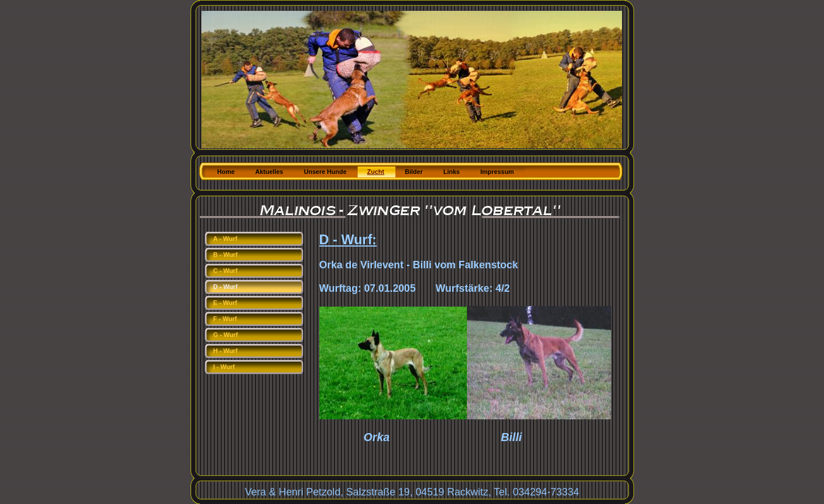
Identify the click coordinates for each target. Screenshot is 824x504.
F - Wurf (225, 319)
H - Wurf (226, 351)
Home (226, 172)
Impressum (497, 172)
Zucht (376, 172)
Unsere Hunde (325, 172)
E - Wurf (225, 303)
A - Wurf (225, 239)
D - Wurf (226, 287)
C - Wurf (226, 271)
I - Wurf (224, 367)
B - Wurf (226, 255)
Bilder (414, 172)
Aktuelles (269, 172)
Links (452, 172)
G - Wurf (226, 335)
